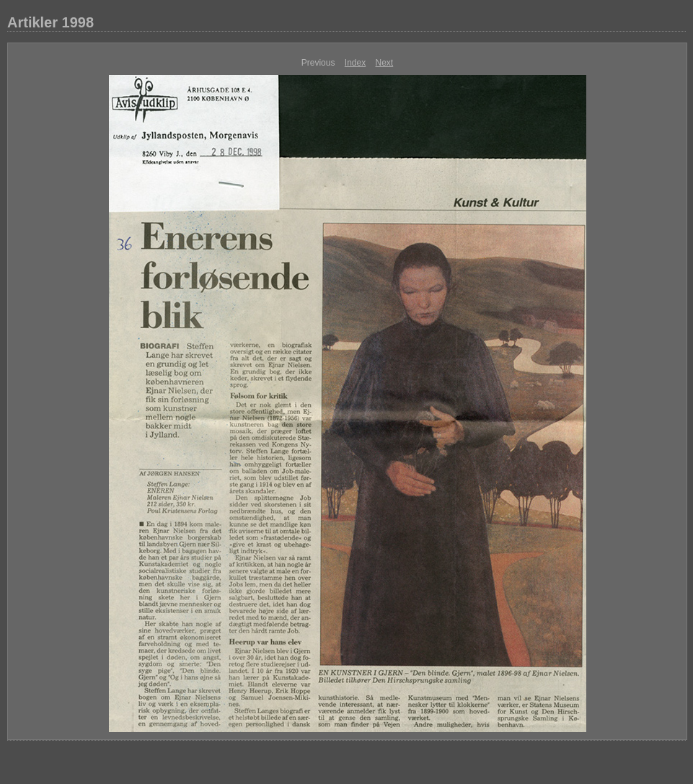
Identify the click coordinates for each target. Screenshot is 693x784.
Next (385, 63)
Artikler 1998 (50, 22)
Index (355, 63)
